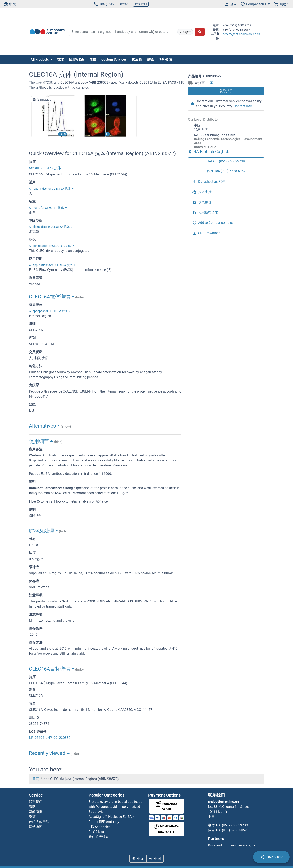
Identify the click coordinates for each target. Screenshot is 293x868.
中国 (210, 83)
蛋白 (93, 59)
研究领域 (165, 59)
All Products (40, 59)
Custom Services (114, 59)
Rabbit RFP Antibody (104, 822)
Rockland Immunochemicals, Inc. (232, 845)
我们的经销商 (99, 837)
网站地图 (36, 827)
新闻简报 (36, 812)
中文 (10, 4)
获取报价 (226, 91)
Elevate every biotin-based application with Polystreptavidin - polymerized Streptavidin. (116, 807)
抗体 (61, 59)
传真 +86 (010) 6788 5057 (226, 171)
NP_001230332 (59, 738)
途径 (150, 59)
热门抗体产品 (39, 822)
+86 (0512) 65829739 (112, 4)
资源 (32, 817)
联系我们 (141, 4)
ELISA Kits (77, 59)
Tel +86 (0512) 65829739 (226, 161)
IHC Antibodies (99, 827)
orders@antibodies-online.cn (241, 34)
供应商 (137, 59)
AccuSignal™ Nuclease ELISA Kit (112, 817)
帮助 (32, 807)
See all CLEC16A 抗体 (45, 168)
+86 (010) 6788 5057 (231, 830)
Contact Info (243, 106)
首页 (36, 779)
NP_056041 (37, 738)
